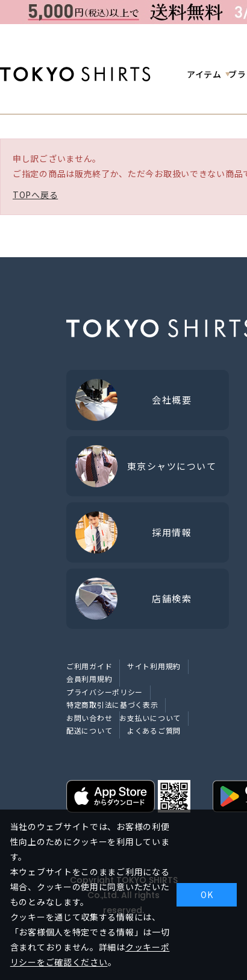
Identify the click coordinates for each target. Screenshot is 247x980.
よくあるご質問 (154, 730)
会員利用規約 (89, 679)
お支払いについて (150, 718)
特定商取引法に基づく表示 (112, 704)
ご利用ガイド (89, 666)
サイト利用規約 (154, 666)
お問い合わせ (89, 718)
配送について (89, 730)
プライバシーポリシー (105, 692)
